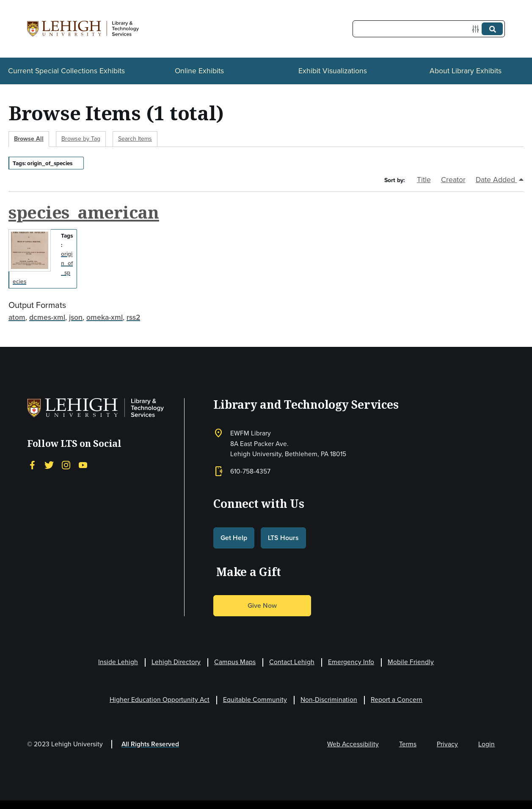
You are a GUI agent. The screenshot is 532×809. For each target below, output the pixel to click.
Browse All (29, 139)
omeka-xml (105, 317)
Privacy (447, 744)
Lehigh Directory (176, 662)
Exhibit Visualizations (333, 71)
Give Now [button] (262, 605)
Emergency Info (351, 662)
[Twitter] (49, 465)
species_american (84, 212)
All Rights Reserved (150, 744)
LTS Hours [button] (283, 538)
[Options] (477, 29)
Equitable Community (255, 700)
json (76, 317)
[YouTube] (83, 465)
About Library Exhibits (466, 71)
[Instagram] (66, 465)
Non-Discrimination (329, 700)
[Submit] (492, 29)
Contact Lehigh (292, 662)
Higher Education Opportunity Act (160, 700)
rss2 (133, 317)
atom (17, 317)
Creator (453, 180)
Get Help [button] (234, 538)
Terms (408, 744)
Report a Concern (397, 700)
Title (424, 180)
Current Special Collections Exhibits (66, 71)
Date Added (500, 180)
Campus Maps (235, 662)
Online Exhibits (199, 71)
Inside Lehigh (118, 662)
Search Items (135, 139)
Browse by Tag (81, 139)
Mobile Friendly (411, 662)
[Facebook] (32, 465)
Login (487, 744)
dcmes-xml (47, 317)
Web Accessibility (353, 744)
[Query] (429, 29)
